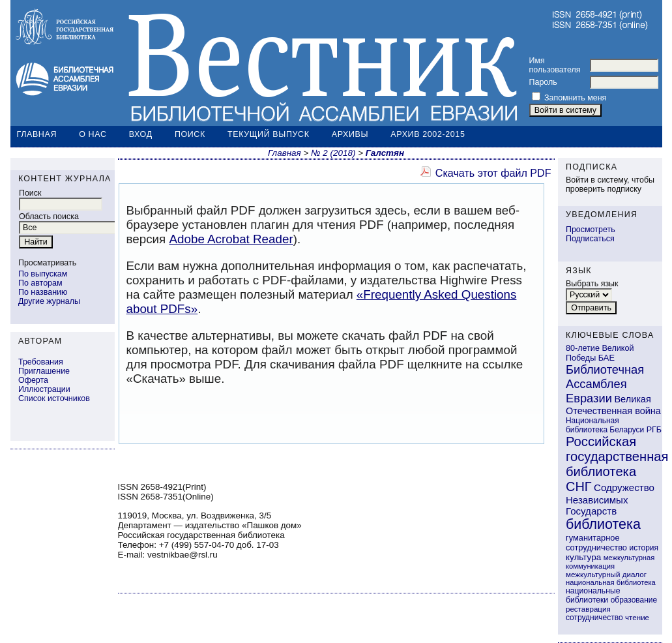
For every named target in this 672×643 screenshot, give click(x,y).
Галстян (385, 153)
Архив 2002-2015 (428, 134)
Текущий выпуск (269, 134)
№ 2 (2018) (333, 153)
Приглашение (44, 371)
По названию (43, 292)
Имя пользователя (555, 65)
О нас (93, 134)
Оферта (33, 380)
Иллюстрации (44, 389)
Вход (141, 134)
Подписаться (590, 239)
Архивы (350, 134)
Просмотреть (591, 230)
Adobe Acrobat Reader (231, 239)
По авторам (40, 283)
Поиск (190, 134)
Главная (37, 134)
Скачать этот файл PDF (493, 173)
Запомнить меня (575, 98)
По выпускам (43, 274)
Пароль (543, 82)
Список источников (54, 398)
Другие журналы (49, 301)
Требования (41, 362)
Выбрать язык (592, 284)
